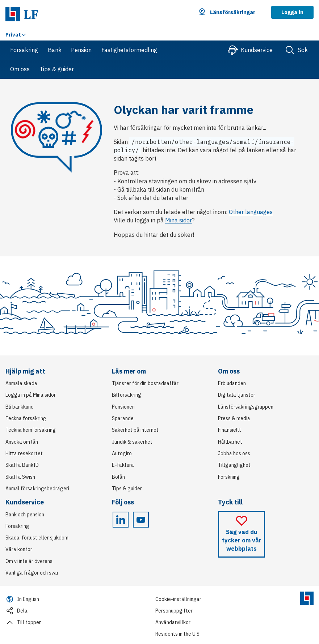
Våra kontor (19, 549)
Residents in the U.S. (178, 634)
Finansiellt (230, 430)
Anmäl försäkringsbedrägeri (37, 489)
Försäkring (17, 526)
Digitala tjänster (237, 395)
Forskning (229, 477)
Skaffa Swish (20, 477)
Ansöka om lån (22, 442)
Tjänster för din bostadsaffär (145, 383)
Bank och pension (25, 515)
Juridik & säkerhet (132, 442)
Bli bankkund (20, 407)
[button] (228, 12)
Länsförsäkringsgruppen (246, 407)
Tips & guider (127, 489)
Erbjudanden (232, 383)
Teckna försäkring (26, 418)
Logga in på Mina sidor (31, 395)
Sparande (123, 418)
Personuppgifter (174, 611)
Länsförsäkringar (233, 12)
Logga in (292, 12)
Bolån (118, 477)
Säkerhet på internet (135, 430)
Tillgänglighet (234, 465)
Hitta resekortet (24, 453)
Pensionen (123, 407)
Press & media (234, 418)
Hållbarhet (230, 442)
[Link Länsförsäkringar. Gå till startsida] (22, 13)
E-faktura (123, 465)
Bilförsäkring (127, 395)
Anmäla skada (21, 383)
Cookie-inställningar (178, 599)
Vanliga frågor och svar (32, 573)
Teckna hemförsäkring (31, 430)
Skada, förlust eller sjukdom (37, 538)
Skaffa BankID (22, 465)
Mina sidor (179, 220)
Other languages (251, 212)
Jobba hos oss (234, 453)
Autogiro (122, 453)
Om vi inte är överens (29, 561)
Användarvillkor (173, 622)
